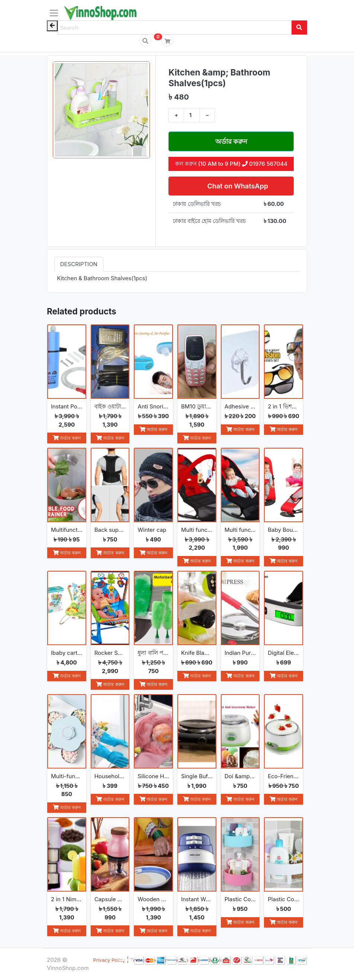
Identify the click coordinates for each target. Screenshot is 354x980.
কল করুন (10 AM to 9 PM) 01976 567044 (231, 164)
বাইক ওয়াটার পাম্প (110, 406)
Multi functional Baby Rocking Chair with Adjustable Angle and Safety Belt (240, 530)
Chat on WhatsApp (237, 186)
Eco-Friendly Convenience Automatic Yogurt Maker (284, 776)
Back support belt (110, 530)
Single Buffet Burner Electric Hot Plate (197, 776)
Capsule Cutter (110, 899)
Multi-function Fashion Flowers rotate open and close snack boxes (67, 776)
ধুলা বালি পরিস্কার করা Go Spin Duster (153, 653)
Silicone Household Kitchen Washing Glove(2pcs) (153, 776)
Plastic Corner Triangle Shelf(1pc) (284, 899)
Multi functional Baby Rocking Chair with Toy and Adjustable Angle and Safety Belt (197, 530)
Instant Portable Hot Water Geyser (67, 406)
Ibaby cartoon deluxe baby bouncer (67, 653)
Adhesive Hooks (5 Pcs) (240, 406)
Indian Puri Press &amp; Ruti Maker (240, 653)
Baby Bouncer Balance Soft (284, 530)
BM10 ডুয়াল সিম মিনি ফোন (197, 406)
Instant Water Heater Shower (197, 899)
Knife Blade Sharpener (197, 653)
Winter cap (152, 530)
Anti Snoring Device (153, 406)
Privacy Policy (109, 960)
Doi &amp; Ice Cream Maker (240, 776)
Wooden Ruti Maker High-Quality (153, 899)
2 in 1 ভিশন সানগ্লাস (284, 406)
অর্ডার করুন (231, 141)
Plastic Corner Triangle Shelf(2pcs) (240, 899)
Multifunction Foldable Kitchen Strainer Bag (67, 530)
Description (79, 264)
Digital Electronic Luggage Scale (284, 653)
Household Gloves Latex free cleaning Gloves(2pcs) (110, 776)
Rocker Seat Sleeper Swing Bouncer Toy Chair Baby (110, 653)
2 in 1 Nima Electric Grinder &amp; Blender (67, 899)
